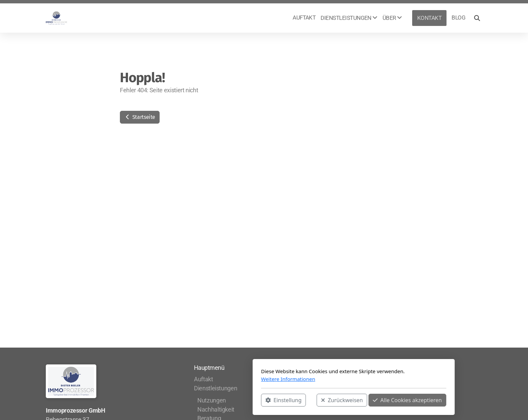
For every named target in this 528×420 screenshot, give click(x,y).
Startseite (140, 117)
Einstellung (194, 400)
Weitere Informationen (199, 379)
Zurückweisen (252, 400)
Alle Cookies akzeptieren (318, 400)
